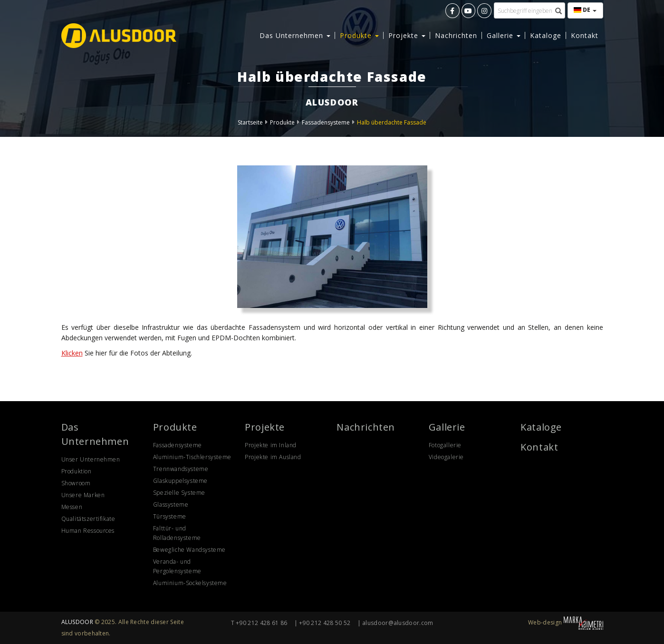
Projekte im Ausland (273, 457)
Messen (72, 507)
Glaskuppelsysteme (180, 481)
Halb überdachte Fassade (392, 122)
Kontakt (585, 35)
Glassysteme (171, 505)
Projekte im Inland (271, 445)
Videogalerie (446, 457)
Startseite (250, 122)
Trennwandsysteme (181, 469)
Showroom (76, 483)
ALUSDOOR (77, 622)
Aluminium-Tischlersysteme (192, 457)
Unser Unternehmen (91, 459)
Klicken (72, 353)
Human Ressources (88, 531)
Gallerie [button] (504, 35)
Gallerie (447, 427)
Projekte (265, 427)
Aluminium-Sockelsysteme (190, 583)
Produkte (282, 122)
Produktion (77, 471)
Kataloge (546, 35)
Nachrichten (456, 35)
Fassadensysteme (326, 122)
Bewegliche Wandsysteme (189, 550)
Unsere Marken (83, 495)
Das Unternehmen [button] (295, 35)
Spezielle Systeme (179, 493)
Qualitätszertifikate (88, 519)
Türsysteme (170, 516)
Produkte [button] (359, 35)
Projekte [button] (407, 35)
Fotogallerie (445, 445)
